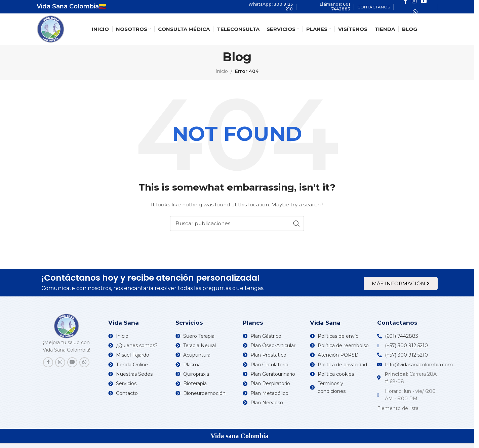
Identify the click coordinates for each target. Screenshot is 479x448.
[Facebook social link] (48, 362)
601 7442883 (341, 7)
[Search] (237, 223)
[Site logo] (51, 29)
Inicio (222, 71)
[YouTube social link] (72, 362)
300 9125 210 (283, 7)
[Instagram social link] (60, 362)
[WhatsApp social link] (415, 12)
